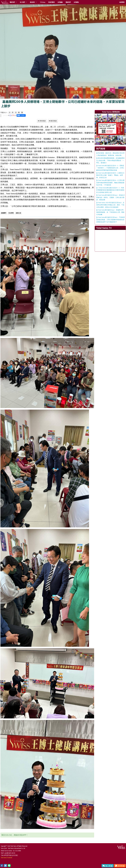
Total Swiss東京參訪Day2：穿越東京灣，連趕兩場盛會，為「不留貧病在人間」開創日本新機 (111, 212)
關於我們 (12, 2)
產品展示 (32, 2)
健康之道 (18, 213)
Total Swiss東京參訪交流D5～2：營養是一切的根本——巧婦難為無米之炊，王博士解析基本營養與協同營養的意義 (110, 168)
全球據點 (60, 2)
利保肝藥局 (51, 2)
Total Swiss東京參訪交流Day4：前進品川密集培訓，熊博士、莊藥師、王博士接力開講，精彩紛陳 (111, 197)
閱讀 (21, 115)
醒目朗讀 (53, 121)
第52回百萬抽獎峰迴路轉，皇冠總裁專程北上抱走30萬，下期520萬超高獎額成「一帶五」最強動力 (110, 160)
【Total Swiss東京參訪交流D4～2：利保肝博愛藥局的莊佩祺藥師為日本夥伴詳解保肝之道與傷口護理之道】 (110, 190)
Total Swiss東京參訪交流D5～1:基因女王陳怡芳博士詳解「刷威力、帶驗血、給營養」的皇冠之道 (110, 175)
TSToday (43, 2)
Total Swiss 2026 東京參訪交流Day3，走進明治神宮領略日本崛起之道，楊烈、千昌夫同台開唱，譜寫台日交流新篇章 (110, 205)
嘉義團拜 (4, 213)
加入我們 (22, 2)
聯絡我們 (68, 2)
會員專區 (122, 2)
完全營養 (11, 213)
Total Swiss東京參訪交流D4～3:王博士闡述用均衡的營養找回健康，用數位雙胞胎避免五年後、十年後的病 (110, 183)
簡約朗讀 (42, 121)
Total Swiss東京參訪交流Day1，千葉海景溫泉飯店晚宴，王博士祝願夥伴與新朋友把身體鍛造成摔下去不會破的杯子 (111, 220)
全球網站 (76, 2)
